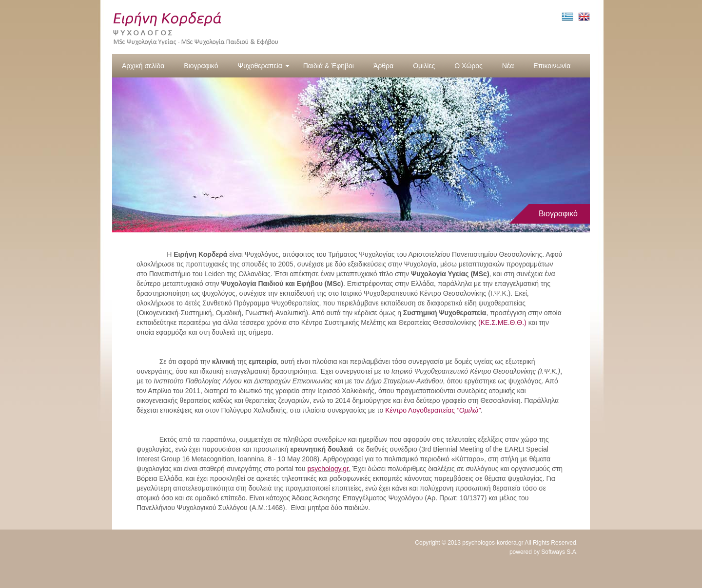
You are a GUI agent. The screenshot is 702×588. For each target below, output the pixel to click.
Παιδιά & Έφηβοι (329, 66)
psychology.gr (328, 469)
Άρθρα (383, 66)
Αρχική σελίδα (143, 66)
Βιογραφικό (201, 66)
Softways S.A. (559, 552)
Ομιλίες (424, 66)
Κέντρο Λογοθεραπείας (433, 410)
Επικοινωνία (552, 66)
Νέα (508, 66)
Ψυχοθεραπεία (263, 66)
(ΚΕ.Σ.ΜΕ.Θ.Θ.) (502, 322)
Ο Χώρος (468, 66)
